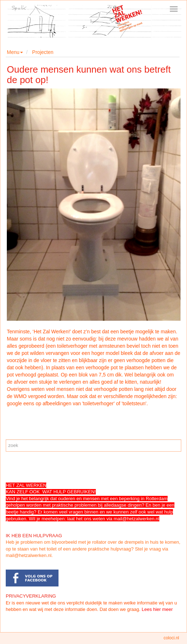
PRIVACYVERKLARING (31, 596)
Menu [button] (15, 52)
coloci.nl (171, 638)
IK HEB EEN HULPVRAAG (34, 536)
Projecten (43, 52)
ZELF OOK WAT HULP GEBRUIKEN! (56, 492)
